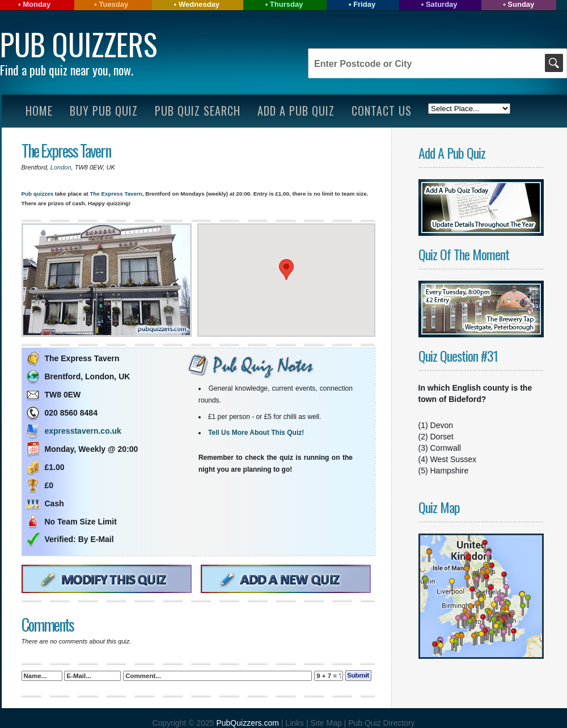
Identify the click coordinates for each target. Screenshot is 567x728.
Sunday (521, 4)
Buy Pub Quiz (104, 111)
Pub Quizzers (79, 44)
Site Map (327, 723)
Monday (37, 4)
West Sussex (453, 459)
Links (295, 723)
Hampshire (450, 471)
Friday (364, 4)
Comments (48, 625)
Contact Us (382, 111)
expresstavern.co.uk (83, 431)
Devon (442, 425)
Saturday (442, 4)
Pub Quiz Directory (381, 723)
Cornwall (446, 448)
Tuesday (113, 4)
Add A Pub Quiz (296, 111)
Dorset (442, 437)
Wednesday (199, 4)
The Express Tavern (66, 151)
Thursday (287, 4)
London (61, 167)
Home (39, 111)
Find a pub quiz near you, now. (67, 70)
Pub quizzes (38, 194)
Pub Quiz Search (198, 111)
